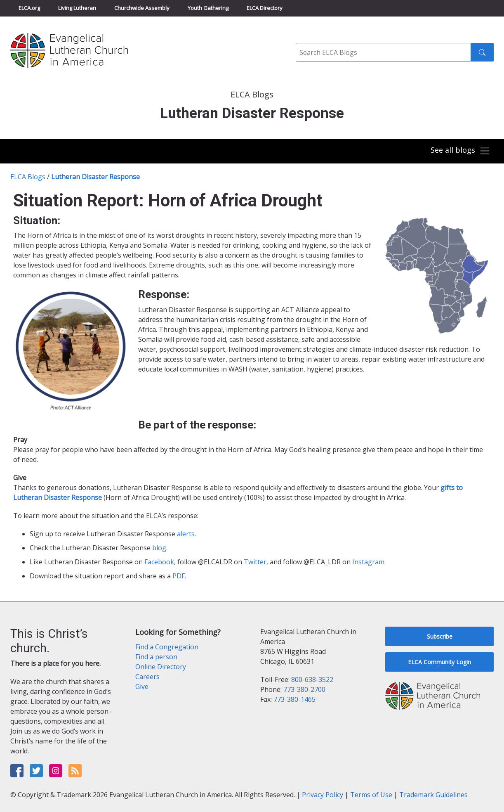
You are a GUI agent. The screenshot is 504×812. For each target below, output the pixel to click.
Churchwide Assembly (142, 8)
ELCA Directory (265, 8)
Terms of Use (371, 795)
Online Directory (161, 667)
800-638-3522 (312, 679)
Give (142, 687)
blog (159, 548)
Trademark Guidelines (433, 795)
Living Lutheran (77, 8)
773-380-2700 (304, 689)
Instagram (368, 562)
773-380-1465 (294, 699)
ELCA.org (29, 8)
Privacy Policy (323, 795)
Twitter (255, 562)
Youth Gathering (208, 8)
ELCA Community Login (439, 662)
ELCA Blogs (28, 177)
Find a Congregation (167, 647)
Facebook (159, 562)
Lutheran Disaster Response (95, 177)
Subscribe (440, 636)
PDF (179, 576)
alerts (186, 534)
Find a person (156, 657)
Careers (147, 677)
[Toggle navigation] (460, 151)
